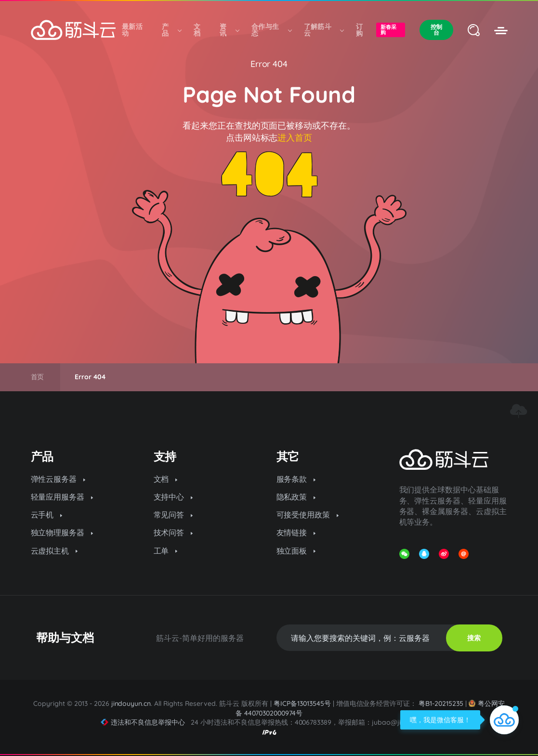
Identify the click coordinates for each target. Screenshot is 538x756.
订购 (359, 30)
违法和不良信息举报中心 (143, 722)
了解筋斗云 (324, 30)
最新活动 (132, 30)
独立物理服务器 (62, 532)
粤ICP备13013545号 (302, 703)
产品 (171, 30)
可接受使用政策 (308, 515)
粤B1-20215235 (441, 703)
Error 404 (269, 64)
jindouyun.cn (131, 703)
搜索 (474, 638)
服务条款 (296, 479)
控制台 (436, 30)
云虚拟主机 (54, 551)
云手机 (47, 515)
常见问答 (173, 515)
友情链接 (296, 532)
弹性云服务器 (58, 479)
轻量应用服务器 (62, 497)
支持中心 (173, 497)
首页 (38, 377)
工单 (166, 551)
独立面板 (296, 551)
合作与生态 (271, 30)
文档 (197, 30)
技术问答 (173, 532)
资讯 (229, 30)
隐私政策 (296, 497)
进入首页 (295, 138)
